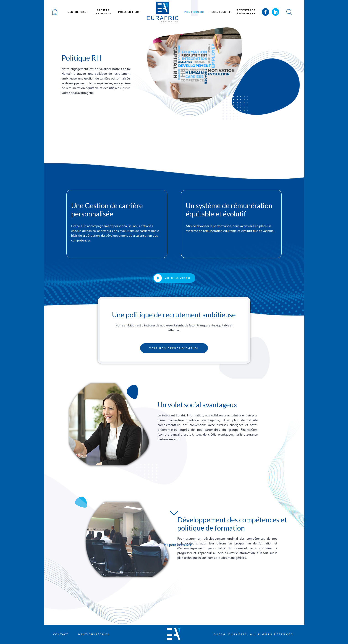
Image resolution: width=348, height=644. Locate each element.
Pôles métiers (129, 12)
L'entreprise (77, 12)
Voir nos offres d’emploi (174, 348)
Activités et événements (246, 12)
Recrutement (220, 12)
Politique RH (194, 12)
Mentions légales (94, 634)
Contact (61, 634)
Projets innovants (103, 12)
